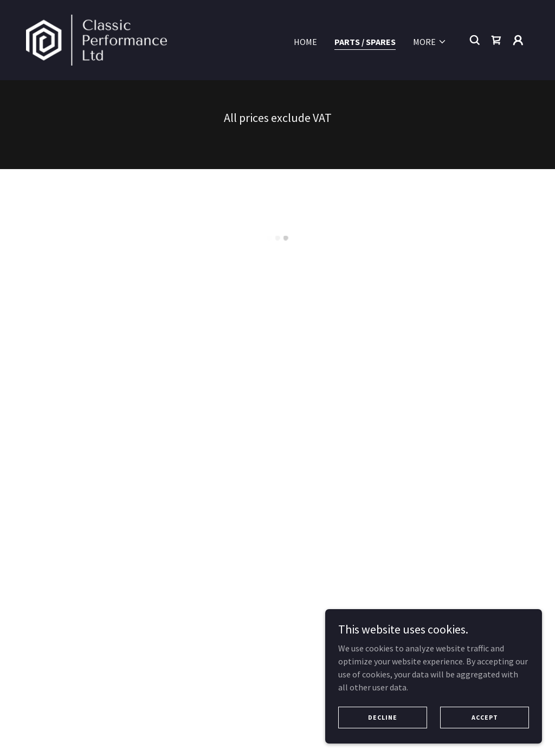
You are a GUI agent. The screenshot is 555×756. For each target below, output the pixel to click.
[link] (96, 38)
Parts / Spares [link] (365, 40)
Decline (383, 724)
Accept (485, 724)
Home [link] (305, 40)
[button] (430, 40)
